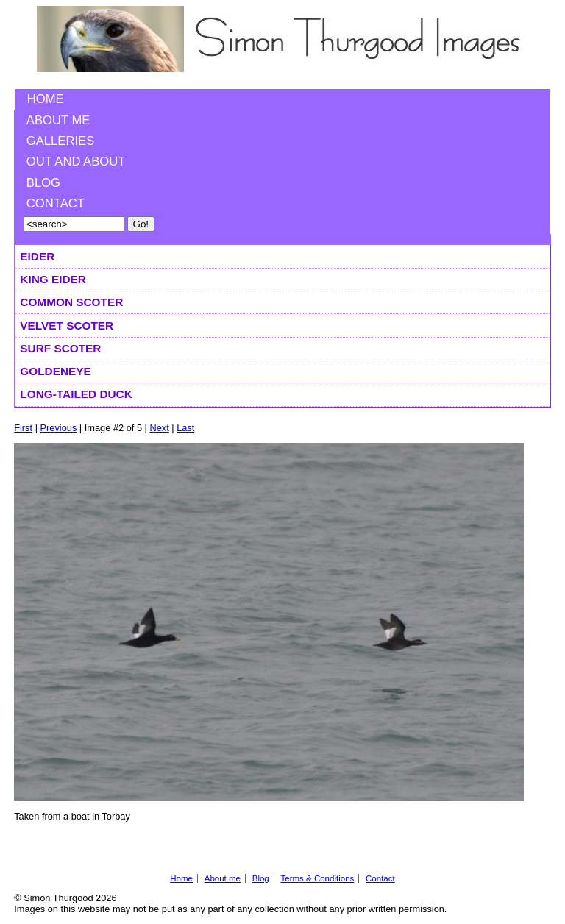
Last (185, 428)
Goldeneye (55, 371)
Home (46, 99)
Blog (43, 183)
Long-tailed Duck (76, 394)
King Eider (53, 279)
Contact (56, 203)
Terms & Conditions (317, 878)
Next (159, 428)
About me (58, 120)
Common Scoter (71, 302)
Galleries (60, 141)
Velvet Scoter (67, 326)
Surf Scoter (60, 348)
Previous (59, 428)
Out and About (76, 161)
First (23, 428)
